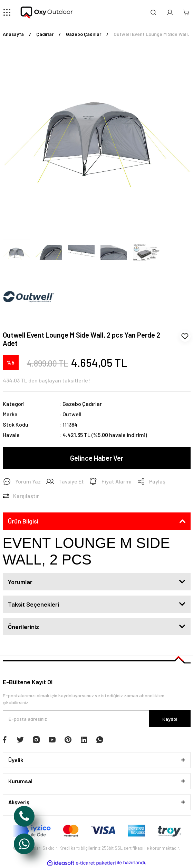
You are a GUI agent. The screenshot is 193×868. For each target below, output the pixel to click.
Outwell (72, 414)
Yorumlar (20, 582)
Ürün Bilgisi (23, 521)
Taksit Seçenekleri (33, 604)
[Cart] (186, 12)
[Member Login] (170, 12)
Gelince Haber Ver (97, 458)
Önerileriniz (23, 627)
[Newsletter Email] (97, 719)
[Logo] (47, 12)
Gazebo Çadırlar (82, 404)
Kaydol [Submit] (170, 719)
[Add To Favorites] (185, 336)
